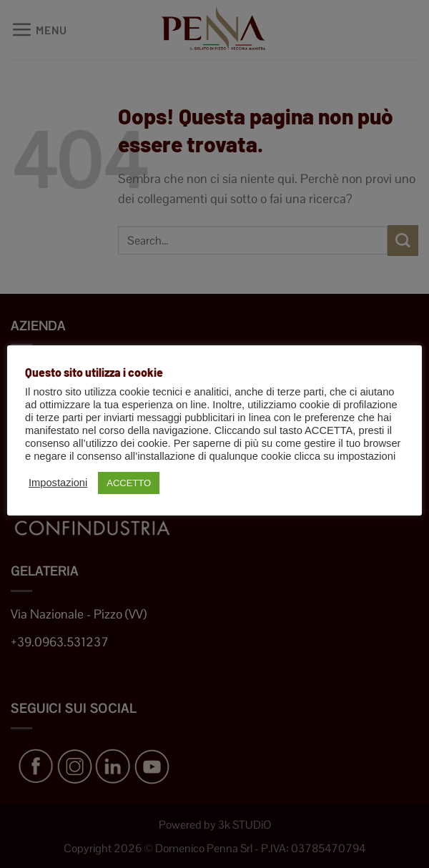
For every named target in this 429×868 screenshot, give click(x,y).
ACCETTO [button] (129, 483)
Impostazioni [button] (58, 483)
